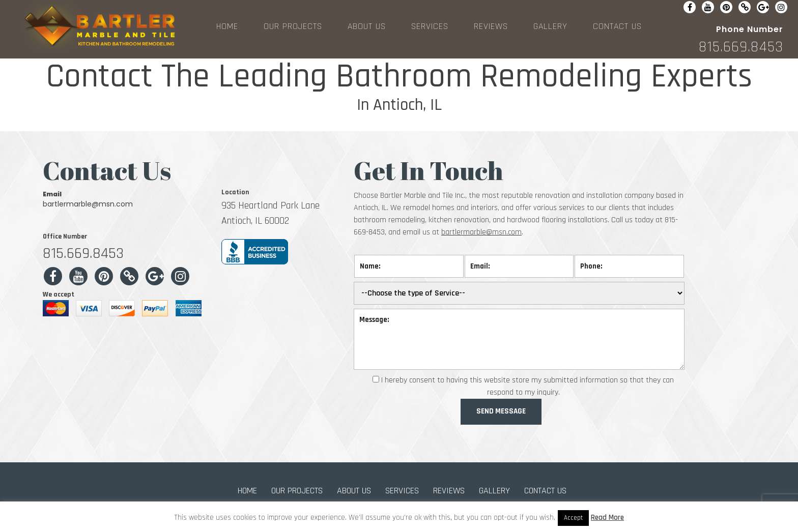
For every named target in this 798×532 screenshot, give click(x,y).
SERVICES (430, 26)
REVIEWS (491, 26)
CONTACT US (617, 26)
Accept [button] (573, 518)
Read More (607, 518)
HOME (227, 26)
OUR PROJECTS (293, 26)
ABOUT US (367, 26)
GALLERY (550, 26)
